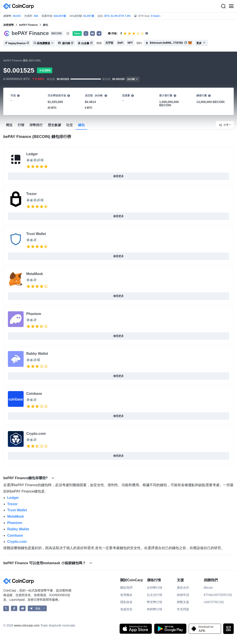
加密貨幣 (9, 25)
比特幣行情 (155, 588)
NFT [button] (130, 43)
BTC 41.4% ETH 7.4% (117, 16)
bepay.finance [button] (17, 43)
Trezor (31, 194)
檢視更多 (118, 176)
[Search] (223, 6)
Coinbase (34, 394)
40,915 (17, 16)
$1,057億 (89, 16)
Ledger (32, 154)
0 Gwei (157, 16)
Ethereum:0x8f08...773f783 (166, 43)
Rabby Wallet (37, 354)
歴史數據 (54, 125)
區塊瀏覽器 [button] (44, 43)
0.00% (45, 70)
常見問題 (183, 609)
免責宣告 (126, 609)
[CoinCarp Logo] (20, 6)
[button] (92, 33)
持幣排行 (36, 125)
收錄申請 (183, 595)
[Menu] (231, 6)
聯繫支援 (183, 602)
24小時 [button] (133, 79)
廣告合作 (183, 588)
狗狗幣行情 (155, 609)
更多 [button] (201, 43)
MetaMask (35, 274)
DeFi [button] (120, 43)
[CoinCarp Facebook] (14, 608)
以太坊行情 (155, 595)
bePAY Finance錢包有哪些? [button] (29, 478)
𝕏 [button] (86, 34)
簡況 (9, 125)
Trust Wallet (36, 234)
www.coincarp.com (27, 625)
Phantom (34, 314)
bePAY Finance (28, 25)
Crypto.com (36, 434)
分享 (224, 125)
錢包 (81, 125)
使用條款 (126, 595)
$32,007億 (60, 16)
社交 (70, 125)
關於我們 (126, 588)
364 (36, 16)
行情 (21, 125)
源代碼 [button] (66, 43)
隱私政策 (126, 602)
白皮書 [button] (85, 43)
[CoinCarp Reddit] (23, 608)
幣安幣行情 (155, 602)
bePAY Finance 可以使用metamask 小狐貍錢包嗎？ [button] (48, 563)
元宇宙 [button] (109, 43)
